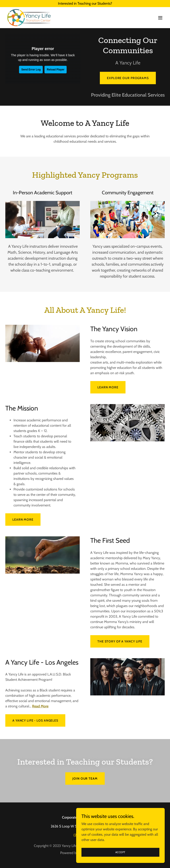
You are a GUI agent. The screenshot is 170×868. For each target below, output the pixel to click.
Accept (121, 852)
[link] (29, 18)
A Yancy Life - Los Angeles (35, 720)
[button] (160, 18)
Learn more (108, 387)
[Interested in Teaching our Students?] (85, 4)
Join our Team (85, 778)
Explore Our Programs (128, 78)
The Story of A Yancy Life (120, 641)
